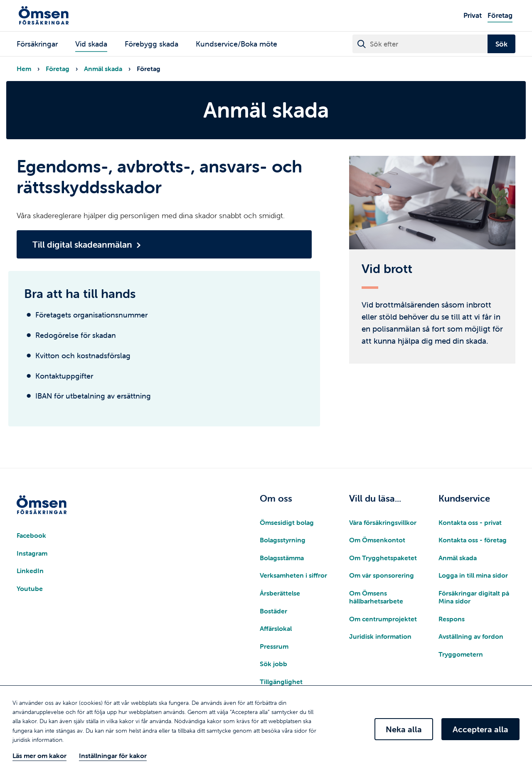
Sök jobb (273, 664)
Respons (452, 619)
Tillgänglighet (281, 682)
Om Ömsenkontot (377, 540)
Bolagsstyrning (283, 540)
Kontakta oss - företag (473, 540)
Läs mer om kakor (39, 756)
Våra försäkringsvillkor (383, 522)
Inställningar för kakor (113, 756)
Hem (24, 69)
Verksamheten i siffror (293, 575)
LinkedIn (30, 571)
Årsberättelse (280, 593)
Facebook (31, 535)
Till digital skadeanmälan (82, 244)
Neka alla (404, 729)
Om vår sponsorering (382, 575)
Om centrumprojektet (383, 619)
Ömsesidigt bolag (287, 522)
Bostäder (273, 611)
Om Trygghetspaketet (383, 558)
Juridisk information (380, 636)
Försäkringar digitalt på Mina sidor (474, 597)
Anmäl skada (103, 69)
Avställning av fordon (471, 636)
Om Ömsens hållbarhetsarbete (376, 597)
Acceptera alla (480, 729)
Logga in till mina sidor (473, 575)
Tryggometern (461, 654)
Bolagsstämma (282, 558)
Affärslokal (276, 628)
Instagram (32, 553)
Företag (58, 69)
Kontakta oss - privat (470, 522)
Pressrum (274, 646)
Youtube (30, 588)
